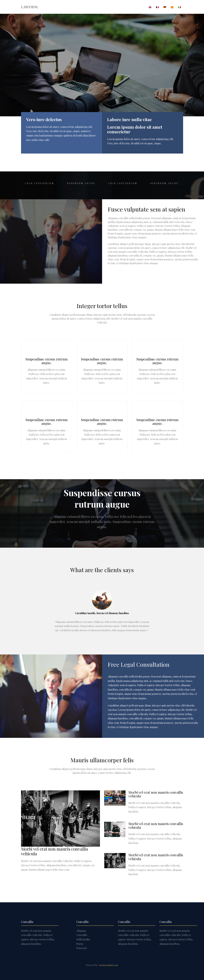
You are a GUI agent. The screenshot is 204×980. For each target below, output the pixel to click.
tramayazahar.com (109, 965)
